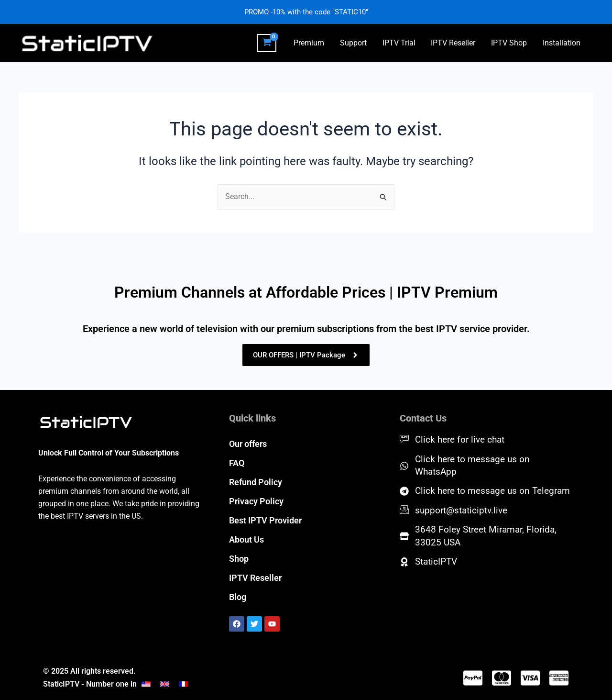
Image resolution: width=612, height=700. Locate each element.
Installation (562, 43)
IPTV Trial (400, 43)
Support (355, 43)
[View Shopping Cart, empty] (268, 43)
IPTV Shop (509, 43)
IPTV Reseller (454, 43)
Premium (311, 43)
